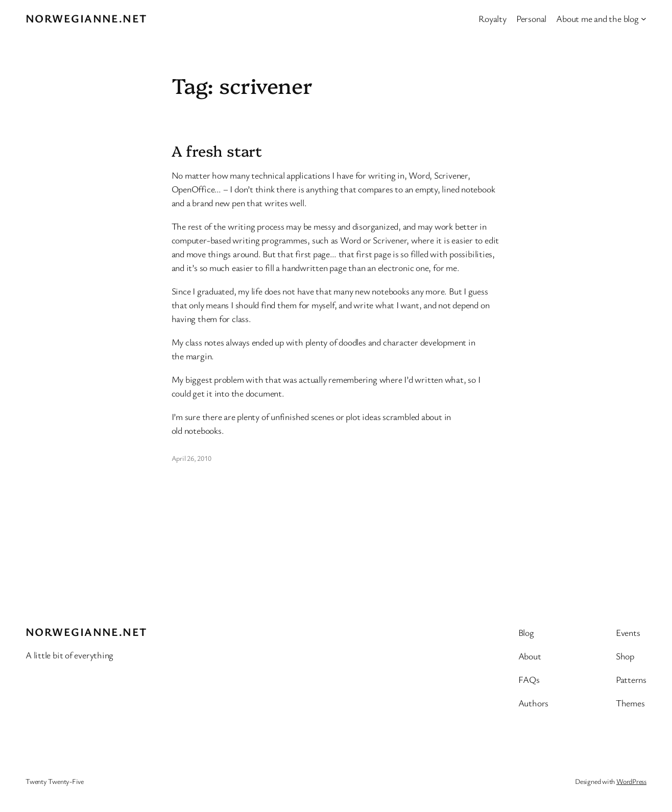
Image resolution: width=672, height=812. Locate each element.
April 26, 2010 (191, 458)
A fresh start (217, 151)
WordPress (631, 781)
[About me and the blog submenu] (644, 19)
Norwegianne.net (87, 18)
